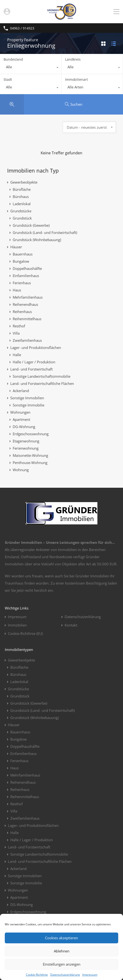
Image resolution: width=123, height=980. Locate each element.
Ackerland (21, 391)
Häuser (16, 247)
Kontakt (71, 625)
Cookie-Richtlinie (37, 975)
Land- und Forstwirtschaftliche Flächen (42, 383)
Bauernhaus (23, 254)
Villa (16, 333)
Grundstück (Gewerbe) (31, 225)
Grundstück (22, 218)
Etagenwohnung (26, 441)
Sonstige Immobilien (27, 398)
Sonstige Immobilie (28, 405)
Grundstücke (21, 211)
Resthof (19, 326)
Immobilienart (76, 79)
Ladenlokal (22, 204)
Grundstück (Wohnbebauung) (37, 240)
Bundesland (13, 59)
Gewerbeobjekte (24, 182)
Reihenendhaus (25, 304)
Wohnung (21, 470)
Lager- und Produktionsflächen (36, 348)
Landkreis (73, 59)
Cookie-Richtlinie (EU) (25, 634)
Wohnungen (20, 412)
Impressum (90, 975)
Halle (17, 355)
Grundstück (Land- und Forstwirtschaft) (45, 232)
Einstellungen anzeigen (62, 964)
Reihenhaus (22, 312)
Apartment (21, 419)
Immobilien (17, 625)
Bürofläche (22, 189)
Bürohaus (21, 197)
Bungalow (21, 261)
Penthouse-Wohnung (30, 463)
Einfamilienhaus (26, 276)
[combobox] (31, 68)
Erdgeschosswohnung (31, 434)
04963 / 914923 (22, 28)
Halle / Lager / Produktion (34, 362)
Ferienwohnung (26, 448)
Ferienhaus (22, 283)
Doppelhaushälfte (27, 268)
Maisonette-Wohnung (30, 455)
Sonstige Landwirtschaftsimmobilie (42, 376)
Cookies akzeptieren (61, 938)
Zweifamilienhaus (27, 340)
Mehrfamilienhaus (28, 297)
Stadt (8, 79)
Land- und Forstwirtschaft (31, 369)
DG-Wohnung (24, 427)
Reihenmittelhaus (27, 319)
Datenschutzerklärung (65, 975)
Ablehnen (62, 951)
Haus (17, 290)
